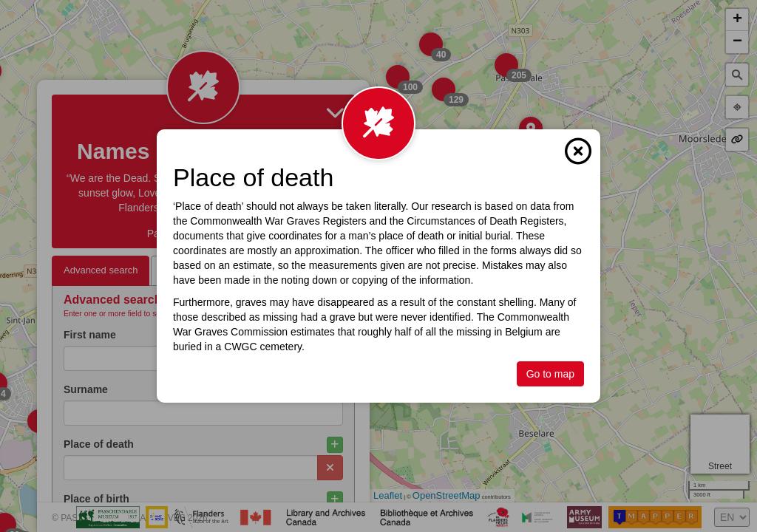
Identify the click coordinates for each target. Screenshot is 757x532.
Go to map (550, 374)
